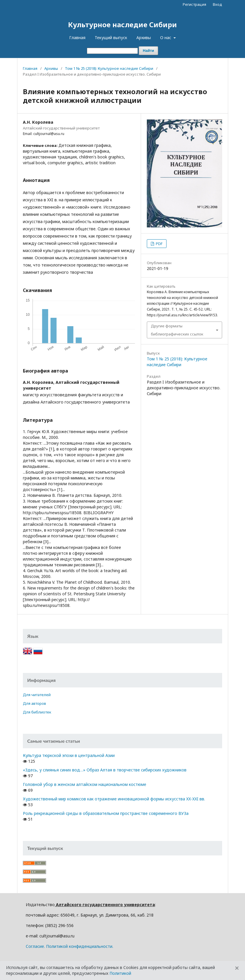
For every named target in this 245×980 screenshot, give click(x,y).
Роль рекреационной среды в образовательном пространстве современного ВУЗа (106, 813)
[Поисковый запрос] (112, 51)
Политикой (120, 973)
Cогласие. (35, 946)
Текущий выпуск (111, 38)
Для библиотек (37, 712)
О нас (166, 38)
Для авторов (34, 703)
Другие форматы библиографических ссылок (177, 330)
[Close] (237, 968)
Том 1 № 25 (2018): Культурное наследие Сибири (109, 68)
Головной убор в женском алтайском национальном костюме (85, 784)
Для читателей (37, 695)
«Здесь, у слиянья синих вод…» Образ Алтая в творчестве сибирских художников (105, 770)
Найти (148, 51)
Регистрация (194, 4)
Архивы (144, 38)
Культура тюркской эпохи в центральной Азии (69, 755)
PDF (159, 244)
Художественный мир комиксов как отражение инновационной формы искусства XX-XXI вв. (114, 799)
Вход (217, 4)
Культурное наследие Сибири (122, 24)
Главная (77, 38)
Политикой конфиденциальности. (80, 946)
